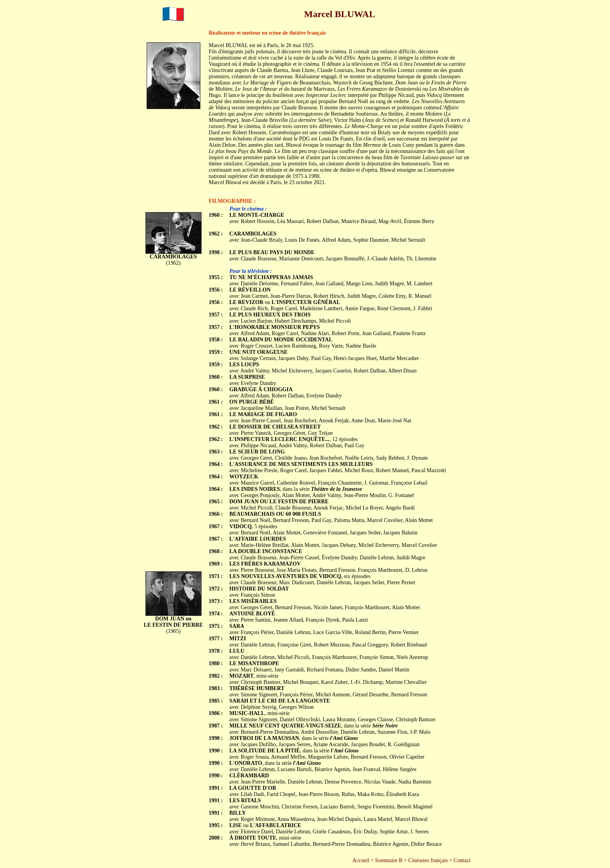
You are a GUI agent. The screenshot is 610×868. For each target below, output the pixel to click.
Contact (462, 860)
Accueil (361, 860)
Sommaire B (389, 860)
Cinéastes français (428, 860)
